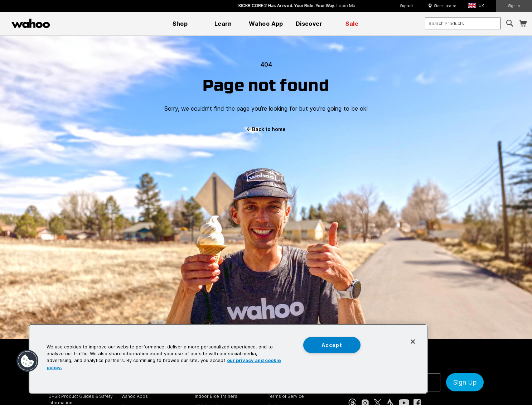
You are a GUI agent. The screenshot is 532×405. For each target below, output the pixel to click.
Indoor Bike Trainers (216, 396)
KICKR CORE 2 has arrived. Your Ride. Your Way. (332, 6)
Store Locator (445, 6)
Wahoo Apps (135, 396)
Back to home (266, 129)
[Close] (413, 342)
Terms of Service (286, 396)
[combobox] (463, 23)
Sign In (514, 6)
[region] (228, 359)
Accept (332, 345)
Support (407, 6)
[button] (478, 6)
